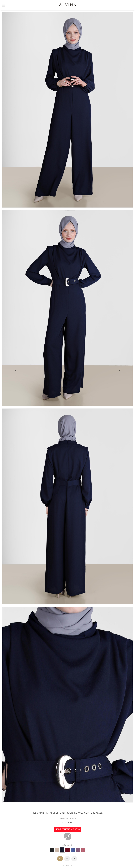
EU (60, 859)
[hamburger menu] (3, 5)
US (67, 859)
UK (74, 859)
